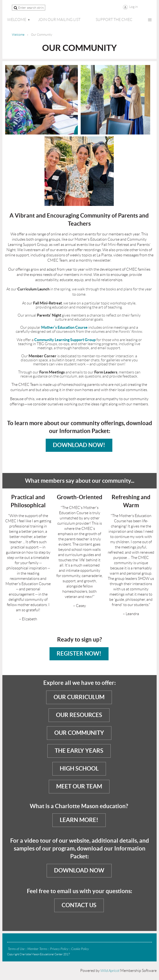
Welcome (18, 35)
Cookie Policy (80, 949)
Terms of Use (16, 949)
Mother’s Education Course (64, 327)
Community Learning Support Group (65, 340)
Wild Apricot (110, 971)
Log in (134, 7)
